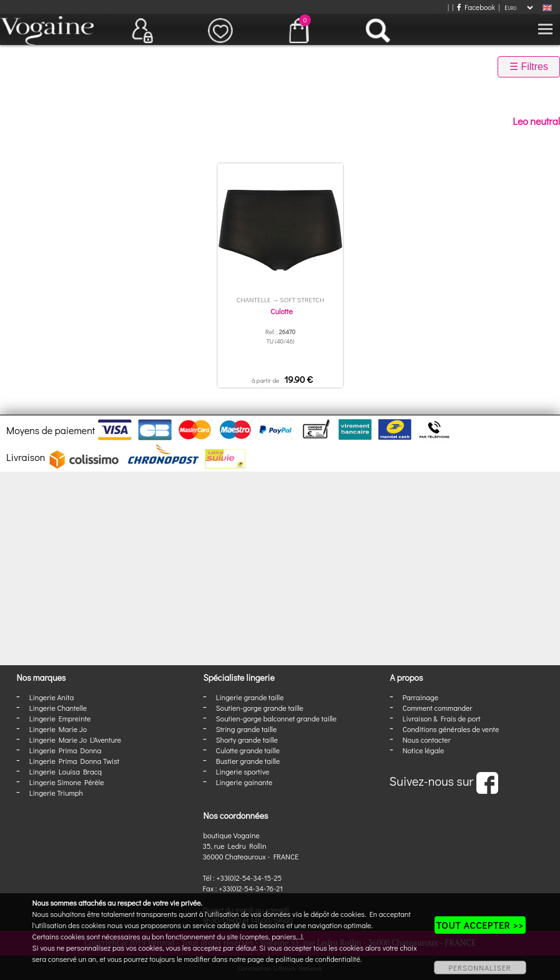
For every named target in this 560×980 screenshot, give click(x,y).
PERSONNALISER (480, 968)
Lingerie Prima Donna (66, 750)
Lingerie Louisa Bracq (66, 771)
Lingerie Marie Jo (58, 729)
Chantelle (254, 299)
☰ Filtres (529, 67)
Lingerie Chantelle (58, 708)
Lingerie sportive (243, 771)
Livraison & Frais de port (442, 718)
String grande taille (247, 729)
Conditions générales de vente (451, 729)
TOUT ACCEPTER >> (480, 925)
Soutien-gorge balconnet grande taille (276, 718)
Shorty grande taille (247, 740)
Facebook (476, 7)
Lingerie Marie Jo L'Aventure (75, 740)
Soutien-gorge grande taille (260, 708)
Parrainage (420, 697)
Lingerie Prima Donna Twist (74, 761)
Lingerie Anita (52, 697)
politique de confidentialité (318, 959)
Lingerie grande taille (250, 697)
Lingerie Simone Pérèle (67, 782)
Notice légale (423, 750)
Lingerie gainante (244, 782)
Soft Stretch (302, 299)
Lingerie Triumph (56, 793)
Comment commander (438, 708)
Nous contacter (427, 740)
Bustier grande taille (248, 761)
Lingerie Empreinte (60, 718)
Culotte (281, 311)
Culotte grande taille (248, 750)
